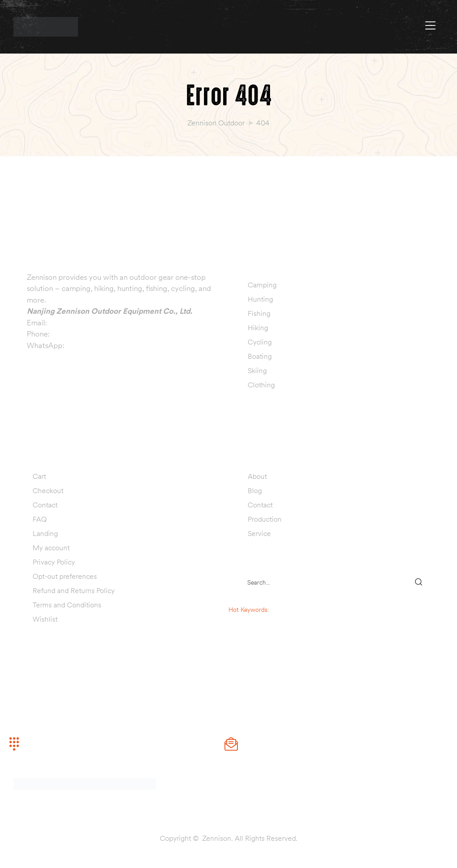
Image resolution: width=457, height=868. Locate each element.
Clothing (261, 385)
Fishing (259, 313)
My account (51, 548)
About (257, 476)
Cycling (260, 342)
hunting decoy (267, 628)
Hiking (258, 328)
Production (265, 519)
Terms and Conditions (67, 605)
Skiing (257, 370)
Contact (45, 505)
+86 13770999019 (83, 334)
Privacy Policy (54, 562)
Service (259, 533)
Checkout (48, 490)
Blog (255, 490)
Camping (262, 285)
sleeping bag (288, 610)
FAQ (40, 519)
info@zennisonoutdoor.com (94, 323)
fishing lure (267, 638)
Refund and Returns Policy (74, 590)
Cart (39, 476)
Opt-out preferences (65, 576)
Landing (45, 533)
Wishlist (45, 619)
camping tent (267, 619)
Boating (260, 356)
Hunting (260, 299)
